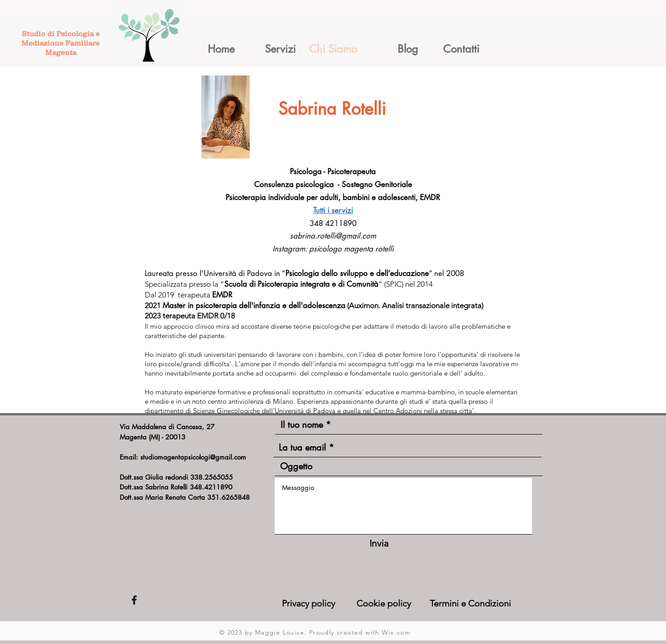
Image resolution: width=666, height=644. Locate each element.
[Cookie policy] (392, 603)
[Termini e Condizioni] (473, 603)
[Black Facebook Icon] (134, 600)
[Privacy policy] (316, 603)
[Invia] (379, 543)
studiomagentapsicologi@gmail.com (193, 457)
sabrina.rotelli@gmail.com (333, 236)
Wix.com (396, 632)
